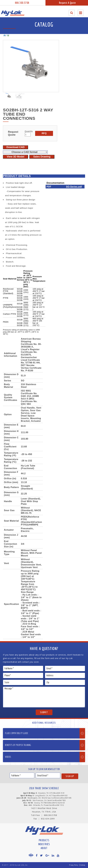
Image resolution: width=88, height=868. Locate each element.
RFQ (44, 133)
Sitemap (83, 865)
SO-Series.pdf (74, 187)
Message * (44, 697)
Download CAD (15, 147)
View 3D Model (15, 157)
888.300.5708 (22, 3)
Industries (44, 844)
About (44, 848)
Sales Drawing (42, 157)
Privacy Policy (74, 865)
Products (44, 840)
